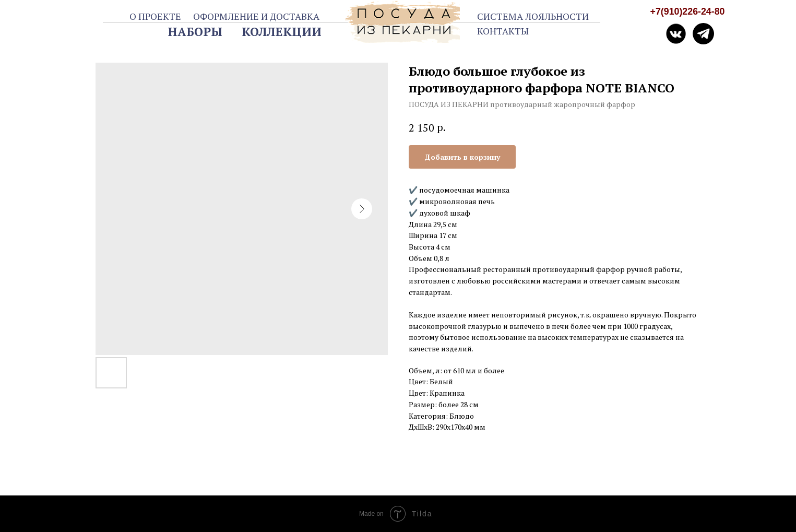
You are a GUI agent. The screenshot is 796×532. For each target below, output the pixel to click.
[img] (703, 34)
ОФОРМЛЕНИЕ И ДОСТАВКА (256, 16)
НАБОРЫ (195, 32)
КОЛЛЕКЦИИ (282, 32)
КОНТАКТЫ (503, 31)
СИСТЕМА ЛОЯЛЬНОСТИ (533, 16)
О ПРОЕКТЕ (155, 16)
